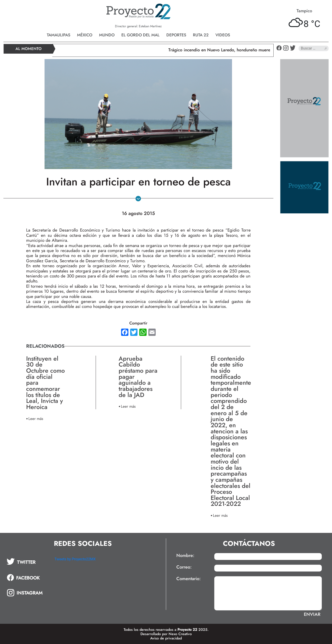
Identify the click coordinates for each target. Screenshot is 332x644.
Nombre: (185, 556)
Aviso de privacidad (166, 638)
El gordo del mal (140, 35)
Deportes (176, 35)
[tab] (27, 562)
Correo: (184, 567)
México (85, 35)
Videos (223, 35)
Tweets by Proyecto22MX (75, 559)
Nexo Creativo (180, 634)
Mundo (107, 35)
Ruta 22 (201, 35)
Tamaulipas (59, 35)
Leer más (36, 418)
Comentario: (188, 579)
